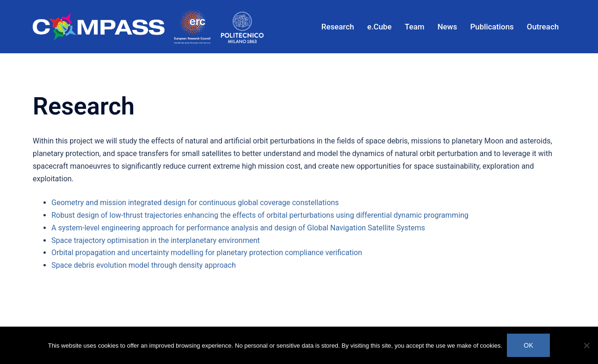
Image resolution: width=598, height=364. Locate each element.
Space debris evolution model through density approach (144, 265)
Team (414, 27)
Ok (528, 345)
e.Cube (379, 27)
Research (338, 27)
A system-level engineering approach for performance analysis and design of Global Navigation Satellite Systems (238, 228)
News (447, 27)
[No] (586, 345)
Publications (492, 27)
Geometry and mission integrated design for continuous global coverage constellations (195, 203)
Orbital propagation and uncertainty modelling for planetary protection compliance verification (207, 253)
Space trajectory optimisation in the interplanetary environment (156, 240)
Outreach (543, 27)
